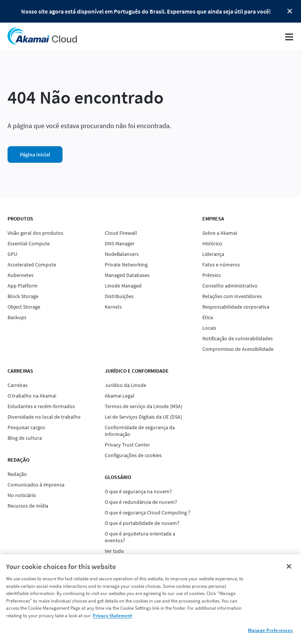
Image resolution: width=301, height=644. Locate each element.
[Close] (289, 566)
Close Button (290, 11)
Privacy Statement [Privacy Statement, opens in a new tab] (112, 616)
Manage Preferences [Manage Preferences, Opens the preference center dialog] (270, 630)
